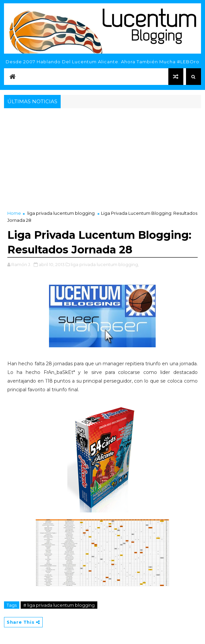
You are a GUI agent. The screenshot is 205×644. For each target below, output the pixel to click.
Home (14, 213)
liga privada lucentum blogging (61, 213)
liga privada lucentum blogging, (105, 264)
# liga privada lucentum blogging (59, 605)
